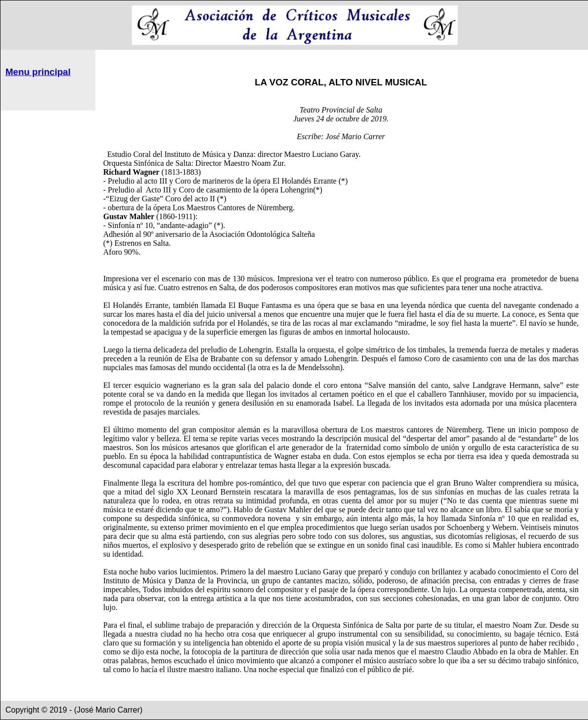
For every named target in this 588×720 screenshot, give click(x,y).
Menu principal (38, 72)
